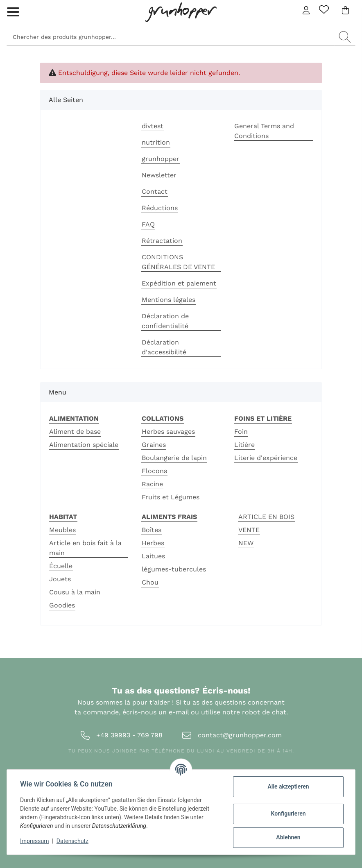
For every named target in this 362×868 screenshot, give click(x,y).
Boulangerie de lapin (174, 458)
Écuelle (61, 566)
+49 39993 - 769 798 (129, 735)
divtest (153, 126)
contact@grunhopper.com (240, 735)
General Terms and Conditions (264, 131)
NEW (246, 543)
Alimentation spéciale (84, 445)
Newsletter (159, 175)
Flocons (154, 471)
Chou (150, 582)
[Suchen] (171, 37)
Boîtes (152, 530)
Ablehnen (288, 837)
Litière (244, 445)
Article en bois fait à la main (85, 548)
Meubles (62, 530)
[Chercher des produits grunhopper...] (345, 37)
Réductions (160, 208)
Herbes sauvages (168, 432)
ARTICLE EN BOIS (266, 517)
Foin (241, 432)
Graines (154, 445)
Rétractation (162, 241)
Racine (152, 484)
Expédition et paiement (179, 283)
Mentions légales (169, 300)
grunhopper (161, 159)
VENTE (249, 530)
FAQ (148, 224)
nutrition (156, 142)
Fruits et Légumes (171, 497)
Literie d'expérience (266, 458)
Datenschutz (72, 841)
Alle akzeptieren (288, 786)
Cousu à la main (75, 592)
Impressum (34, 841)
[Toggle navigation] (13, 5)
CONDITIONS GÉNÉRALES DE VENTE (178, 262)
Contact (155, 192)
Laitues (153, 556)
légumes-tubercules (174, 569)
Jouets (60, 579)
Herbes (153, 543)
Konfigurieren (288, 814)
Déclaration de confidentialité (165, 321)
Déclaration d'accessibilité (164, 347)
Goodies (62, 605)
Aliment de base (75, 432)
